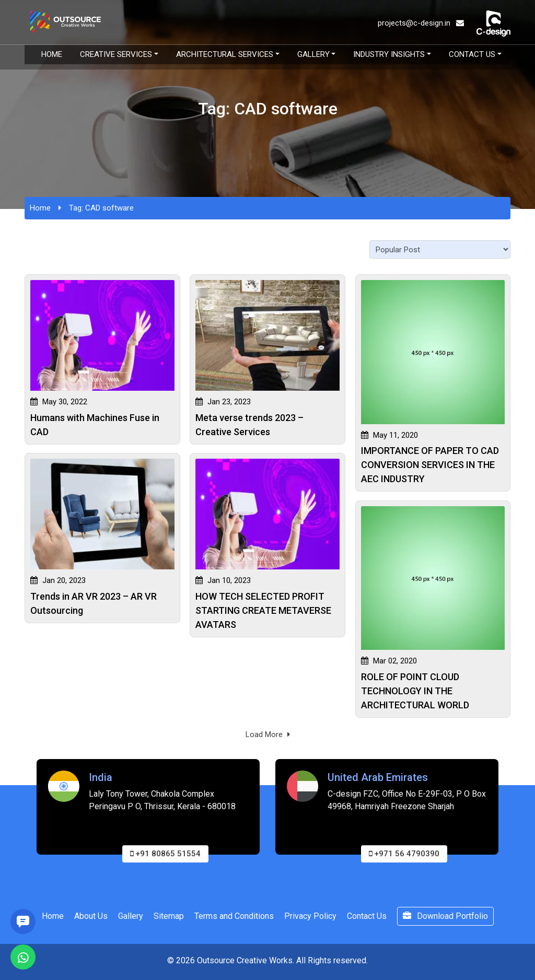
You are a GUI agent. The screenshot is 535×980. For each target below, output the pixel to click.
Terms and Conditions (234, 916)
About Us (91, 916)
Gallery (313, 54)
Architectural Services (225, 54)
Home (52, 54)
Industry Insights (389, 54)
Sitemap (169, 916)
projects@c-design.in (421, 23)
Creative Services (116, 54)
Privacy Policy (310, 916)
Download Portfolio (445, 916)
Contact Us (472, 54)
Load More (268, 734)
